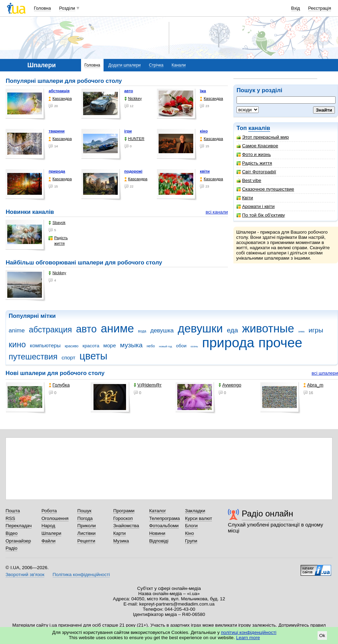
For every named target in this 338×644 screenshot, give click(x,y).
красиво (72, 346)
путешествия (33, 357)
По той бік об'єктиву (261, 215)
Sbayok (57, 223)
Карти (119, 533)
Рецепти (86, 541)
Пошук (84, 511)
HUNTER (134, 139)
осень (194, 346)
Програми (124, 511)
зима (301, 332)
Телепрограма (165, 518)
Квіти (245, 198)
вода (142, 331)
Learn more (248, 638)
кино (17, 345)
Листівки (86, 533)
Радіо (11, 548)
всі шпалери (325, 373)
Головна (42, 8)
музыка (131, 345)
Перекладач (19, 526)
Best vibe (249, 180)
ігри (128, 131)
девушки (200, 328)
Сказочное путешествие (265, 189)
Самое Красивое (257, 146)
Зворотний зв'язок (25, 575)
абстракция (50, 330)
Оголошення (55, 518)
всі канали (217, 212)
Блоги (191, 526)
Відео (12, 533)
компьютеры (45, 345)
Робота (49, 511)
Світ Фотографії (256, 172)
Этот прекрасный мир (263, 137)
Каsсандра (60, 99)
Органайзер (18, 541)
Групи (191, 541)
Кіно (189, 533)
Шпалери (51, 533)
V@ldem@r (148, 385)
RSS (10, 518)
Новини (157, 533)
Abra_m (313, 385)
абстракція (59, 91)
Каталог (158, 511)
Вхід (296, 8)
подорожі (133, 171)
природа (57, 171)
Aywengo (230, 385)
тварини (56, 131)
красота (91, 346)
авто (129, 91)
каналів (259, 128)
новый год (165, 346)
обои (181, 346)
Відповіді (159, 541)
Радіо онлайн (268, 514)
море (109, 345)
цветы (93, 356)
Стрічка (156, 65)
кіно (204, 131)
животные (268, 328)
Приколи (86, 526)
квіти (205, 171)
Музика (121, 541)
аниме (117, 328)
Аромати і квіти (256, 206)
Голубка (59, 385)
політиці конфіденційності (249, 632)
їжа (203, 91)
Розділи (67, 8)
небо (151, 346)
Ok (322, 636)
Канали (179, 65)
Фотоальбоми (164, 526)
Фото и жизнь (254, 154)
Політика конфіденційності (81, 575)
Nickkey (133, 99)
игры (316, 330)
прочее (280, 343)
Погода (85, 518)
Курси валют (198, 518)
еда (232, 330)
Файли (49, 541)
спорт (69, 358)
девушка (162, 330)
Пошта (13, 511)
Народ (48, 526)
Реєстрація (320, 8)
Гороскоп (123, 518)
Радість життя (254, 163)
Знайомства (126, 526)
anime (17, 330)
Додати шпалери (124, 65)
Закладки (195, 511)
